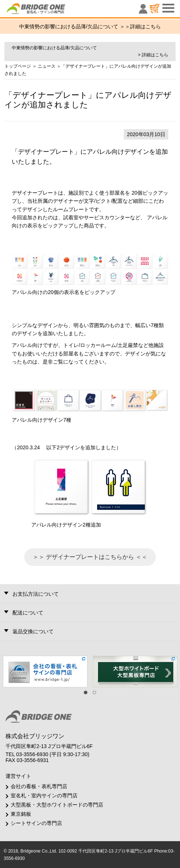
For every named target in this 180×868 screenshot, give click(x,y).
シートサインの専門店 (36, 823)
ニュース (47, 66)
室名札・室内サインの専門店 (44, 796)
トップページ (18, 66)
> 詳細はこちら (153, 55)
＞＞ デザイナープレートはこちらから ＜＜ (90, 557)
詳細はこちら (145, 26)
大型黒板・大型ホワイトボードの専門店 (57, 805)
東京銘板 (21, 814)
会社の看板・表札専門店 (39, 786)
